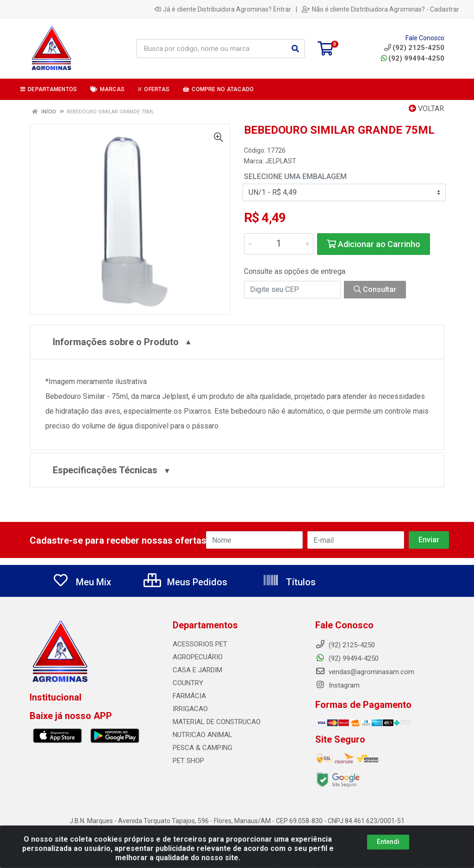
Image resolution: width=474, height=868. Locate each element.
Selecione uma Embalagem (295, 177)
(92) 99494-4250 (413, 58)
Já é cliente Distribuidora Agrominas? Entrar (223, 9)
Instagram (337, 685)
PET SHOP (188, 761)
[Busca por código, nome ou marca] (211, 49)
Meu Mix (82, 582)
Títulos (289, 582)
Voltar (426, 108)
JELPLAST (281, 161)
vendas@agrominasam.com (365, 672)
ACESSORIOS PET (200, 644)
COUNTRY (188, 683)
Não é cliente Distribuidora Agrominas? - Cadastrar (380, 9)
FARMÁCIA (189, 696)
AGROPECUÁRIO (198, 657)
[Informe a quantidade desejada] (279, 244)
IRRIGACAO (190, 709)
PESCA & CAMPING (203, 748)
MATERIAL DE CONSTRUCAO (217, 722)
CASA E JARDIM (197, 670)
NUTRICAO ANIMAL (203, 735)
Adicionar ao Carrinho (374, 244)
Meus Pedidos (185, 582)
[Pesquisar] (295, 49)
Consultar (375, 289)
